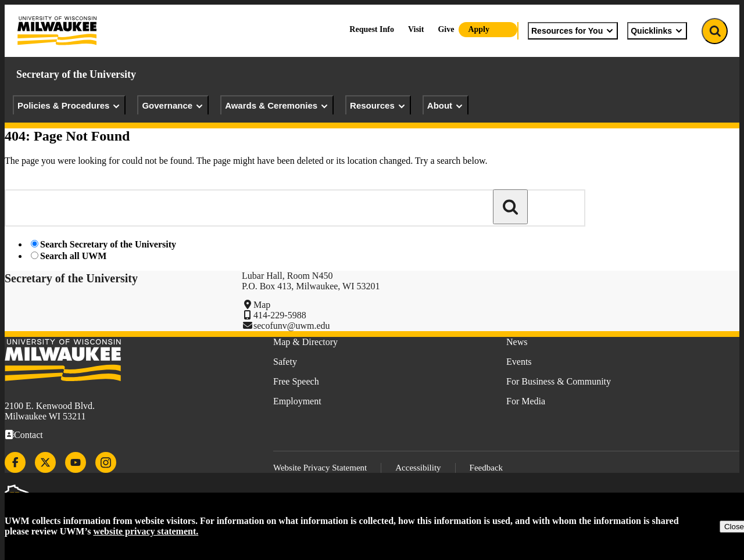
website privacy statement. (146, 531)
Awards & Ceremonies (277, 106)
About (446, 106)
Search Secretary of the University (108, 244)
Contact (28, 435)
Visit (416, 29)
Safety (285, 362)
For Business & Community (559, 381)
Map (262, 305)
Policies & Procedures (69, 106)
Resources (378, 106)
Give (446, 29)
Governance (173, 106)
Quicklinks (657, 31)
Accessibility (418, 468)
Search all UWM (73, 256)
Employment (297, 401)
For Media (526, 401)
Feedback (486, 468)
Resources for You (573, 31)
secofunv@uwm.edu (292, 326)
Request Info (372, 29)
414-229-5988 (280, 315)
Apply (479, 29)
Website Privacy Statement (320, 468)
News (517, 342)
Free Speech (296, 381)
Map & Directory (305, 342)
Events (519, 362)
